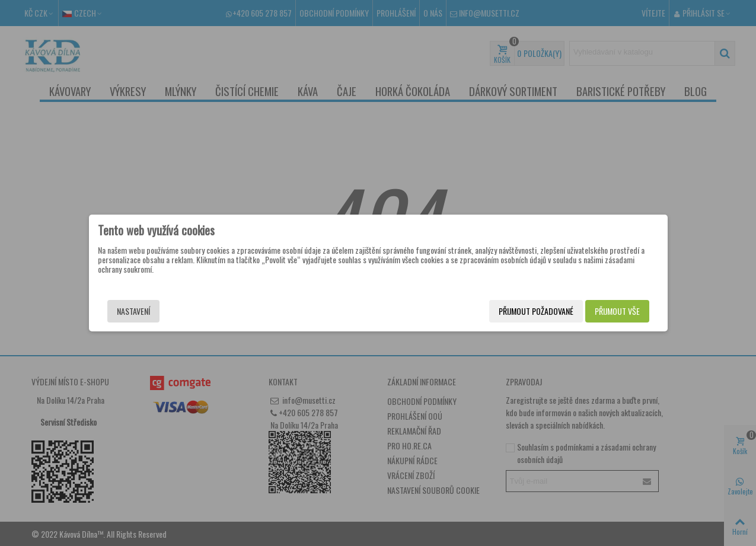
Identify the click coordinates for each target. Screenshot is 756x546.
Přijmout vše (617, 311)
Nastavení (133, 311)
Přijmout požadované (536, 311)
